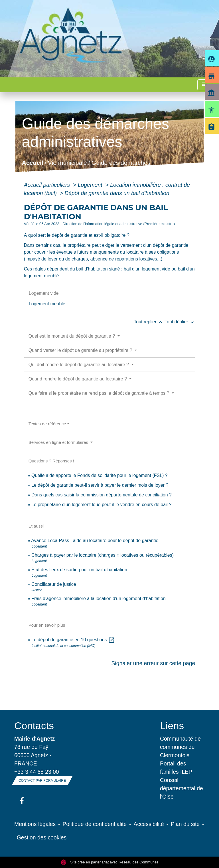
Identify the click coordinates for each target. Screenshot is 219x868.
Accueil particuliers (48, 185)
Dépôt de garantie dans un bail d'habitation (117, 193)
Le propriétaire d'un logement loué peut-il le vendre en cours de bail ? (101, 505)
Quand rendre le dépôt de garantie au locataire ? (78, 379)
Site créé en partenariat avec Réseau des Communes (110, 862)
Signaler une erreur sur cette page (153, 663)
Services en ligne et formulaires (59, 442)
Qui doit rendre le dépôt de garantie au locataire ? (79, 365)
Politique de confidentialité (95, 824)
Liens (172, 726)
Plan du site (185, 824)
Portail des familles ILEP (176, 768)
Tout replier (149, 322)
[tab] (109, 293)
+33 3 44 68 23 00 (37, 772)
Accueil (32, 163)
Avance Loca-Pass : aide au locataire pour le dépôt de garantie (95, 541)
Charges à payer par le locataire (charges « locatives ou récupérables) (103, 555)
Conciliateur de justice (54, 584)
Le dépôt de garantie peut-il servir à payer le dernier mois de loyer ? (100, 485)
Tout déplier (180, 322)
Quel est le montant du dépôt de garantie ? (72, 336)
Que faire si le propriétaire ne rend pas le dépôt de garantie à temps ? (100, 393)
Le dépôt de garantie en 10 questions (73, 640)
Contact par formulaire (42, 781)
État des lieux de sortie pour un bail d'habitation (79, 570)
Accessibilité (149, 824)
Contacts (34, 726)
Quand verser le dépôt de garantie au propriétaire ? (81, 350)
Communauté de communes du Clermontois (180, 747)
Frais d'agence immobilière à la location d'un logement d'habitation (99, 599)
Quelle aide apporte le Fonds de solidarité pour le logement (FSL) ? (100, 475)
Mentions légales (35, 824)
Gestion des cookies (42, 837)
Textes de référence (47, 424)
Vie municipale (67, 163)
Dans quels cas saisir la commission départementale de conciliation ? (102, 495)
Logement (91, 185)
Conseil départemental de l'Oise (182, 788)
